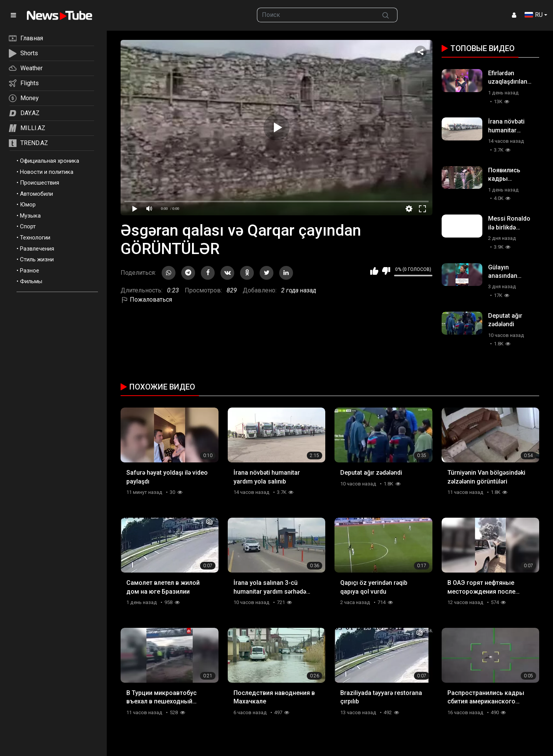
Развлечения (37, 249)
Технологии (35, 238)
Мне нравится (374, 271)
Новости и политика (47, 172)
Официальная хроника (50, 161)
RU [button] (534, 15)
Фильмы (31, 281)
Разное (30, 271)
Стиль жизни (37, 259)
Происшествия (40, 183)
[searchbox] (316, 15)
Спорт (28, 226)
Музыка (30, 216)
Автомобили (36, 194)
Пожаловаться (146, 300)
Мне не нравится (386, 271)
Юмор (28, 205)
